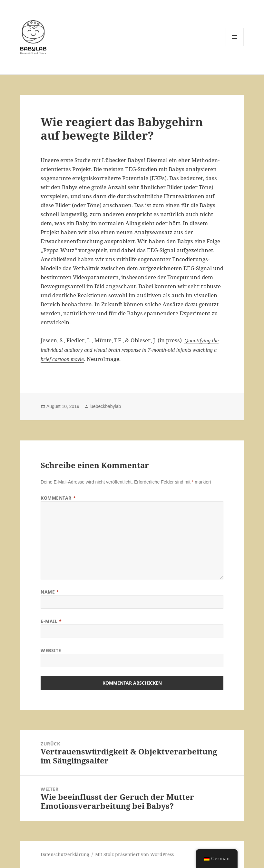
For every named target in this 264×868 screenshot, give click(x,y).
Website (51, 650)
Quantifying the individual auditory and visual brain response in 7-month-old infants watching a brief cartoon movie (130, 350)
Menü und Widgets (235, 46)
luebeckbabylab (105, 406)
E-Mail (51, 621)
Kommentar (58, 498)
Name (50, 592)
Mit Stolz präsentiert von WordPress (134, 854)
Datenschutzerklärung (65, 854)
